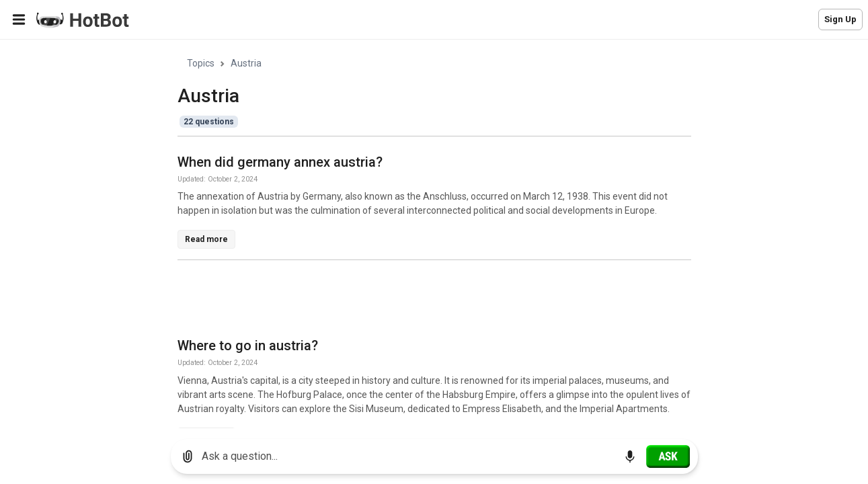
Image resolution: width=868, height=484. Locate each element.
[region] (434, 234)
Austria (246, 63)
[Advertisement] (422, 301)
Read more (206, 239)
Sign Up (840, 19)
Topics (201, 63)
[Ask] (668, 456)
